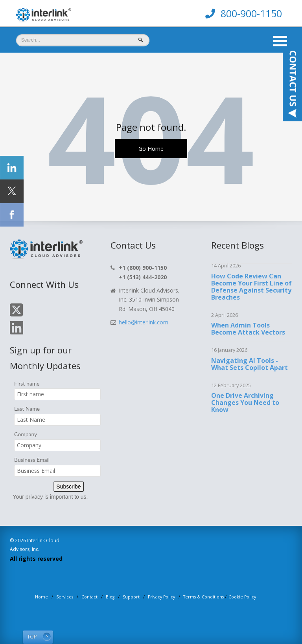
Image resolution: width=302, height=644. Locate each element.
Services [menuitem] (65, 597)
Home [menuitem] (41, 597)
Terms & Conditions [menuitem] (203, 597)
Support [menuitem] (131, 597)
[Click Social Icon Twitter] (12, 191)
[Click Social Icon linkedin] (12, 168)
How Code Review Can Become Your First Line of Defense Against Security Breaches (251, 287)
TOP (32, 637)
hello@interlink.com (144, 322)
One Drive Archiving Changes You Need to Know (245, 402)
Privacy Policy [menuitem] (161, 597)
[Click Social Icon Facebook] (12, 215)
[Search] (83, 40)
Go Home (151, 148)
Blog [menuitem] (110, 597)
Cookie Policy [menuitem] (242, 597)
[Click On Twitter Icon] (16, 315)
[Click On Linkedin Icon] (17, 333)
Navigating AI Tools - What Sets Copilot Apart (250, 364)
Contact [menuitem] (89, 597)
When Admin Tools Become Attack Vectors (248, 329)
